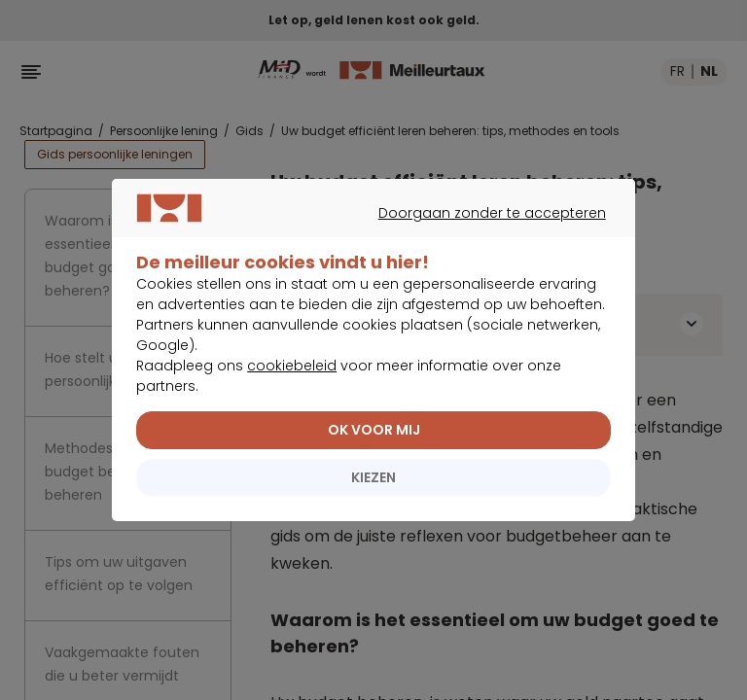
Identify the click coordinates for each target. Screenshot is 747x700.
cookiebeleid (292, 386)
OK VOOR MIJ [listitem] (374, 450)
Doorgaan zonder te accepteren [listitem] (364, 256)
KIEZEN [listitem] (373, 498)
